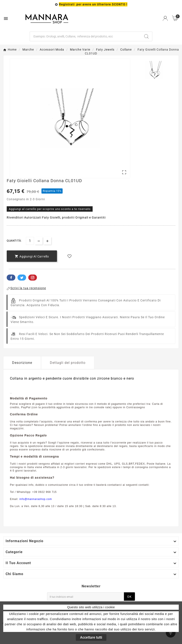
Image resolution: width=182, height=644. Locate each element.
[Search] (146, 36)
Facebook (11, 278)
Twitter (22, 278)
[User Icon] (165, 18)
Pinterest (33, 278)
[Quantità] (30, 241)
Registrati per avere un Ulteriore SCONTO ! (93, 4)
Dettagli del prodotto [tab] (68, 363)
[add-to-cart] (32, 256)
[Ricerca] (85, 36)
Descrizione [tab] (22, 363)
